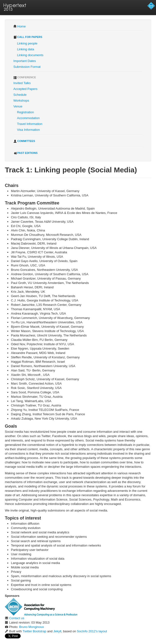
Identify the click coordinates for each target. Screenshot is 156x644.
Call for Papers (28, 37)
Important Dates (25, 61)
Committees (24, 141)
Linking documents (30, 55)
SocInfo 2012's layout (92, 631)
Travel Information (30, 124)
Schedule (20, 95)
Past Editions (26, 153)
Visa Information (28, 130)
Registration (25, 112)
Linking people (27, 43)
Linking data (26, 49)
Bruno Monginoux (32, 627)
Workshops (21, 101)
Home (22, 26)
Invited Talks (22, 83)
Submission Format (27, 67)
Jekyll (57, 631)
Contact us (17, 618)
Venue (18, 106)
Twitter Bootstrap (35, 631)
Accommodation (28, 118)
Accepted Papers (25, 89)
